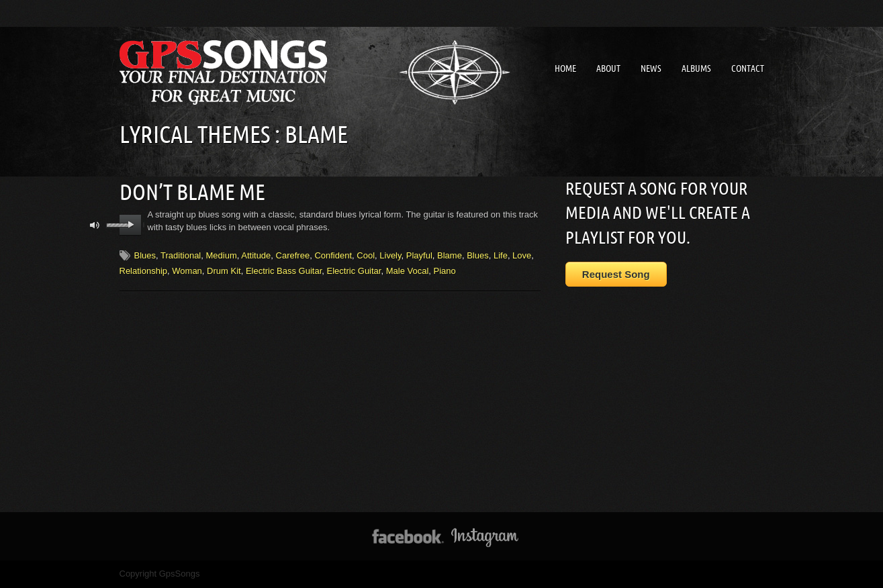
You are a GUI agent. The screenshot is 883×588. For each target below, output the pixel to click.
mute (95, 225)
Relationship (144, 270)
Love (522, 255)
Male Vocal (408, 270)
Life (501, 255)
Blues (145, 255)
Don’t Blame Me (192, 191)
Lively (390, 255)
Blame (450, 255)
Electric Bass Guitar (284, 270)
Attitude (256, 255)
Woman (187, 270)
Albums (696, 68)
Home (565, 68)
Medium (221, 255)
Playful (419, 255)
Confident (333, 255)
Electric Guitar (354, 270)
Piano (445, 270)
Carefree (293, 255)
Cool (366, 255)
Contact (748, 68)
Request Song (616, 274)
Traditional (181, 255)
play (131, 224)
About (608, 68)
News (651, 68)
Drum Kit (224, 270)
